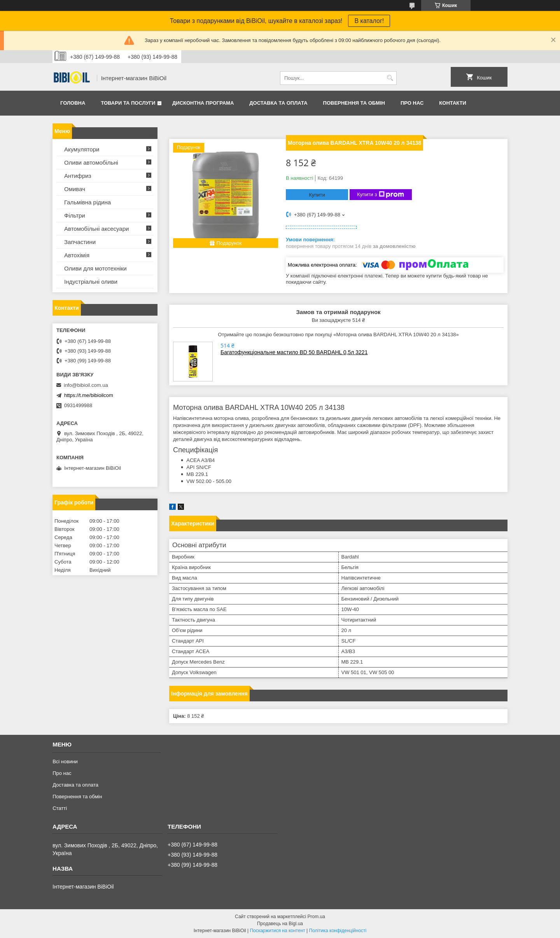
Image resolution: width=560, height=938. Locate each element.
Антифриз (78, 176)
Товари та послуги (128, 103)
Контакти (453, 103)
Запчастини (80, 242)
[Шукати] (390, 78)
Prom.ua (316, 917)
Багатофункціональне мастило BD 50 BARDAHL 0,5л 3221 (294, 352)
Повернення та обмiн (354, 103)
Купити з (381, 195)
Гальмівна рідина (87, 202)
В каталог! (369, 21)
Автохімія (77, 255)
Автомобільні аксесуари (96, 229)
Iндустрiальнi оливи (91, 282)
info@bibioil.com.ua (86, 385)
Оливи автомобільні (91, 162)
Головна (73, 103)
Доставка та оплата (278, 103)
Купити (317, 195)
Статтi (60, 808)
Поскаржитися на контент (277, 931)
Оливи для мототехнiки (95, 268)
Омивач (75, 189)
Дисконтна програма (203, 103)
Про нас (412, 103)
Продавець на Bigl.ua (280, 924)
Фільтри (75, 215)
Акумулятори (82, 149)
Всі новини (65, 761)
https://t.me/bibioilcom (89, 395)
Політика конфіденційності (338, 931)
